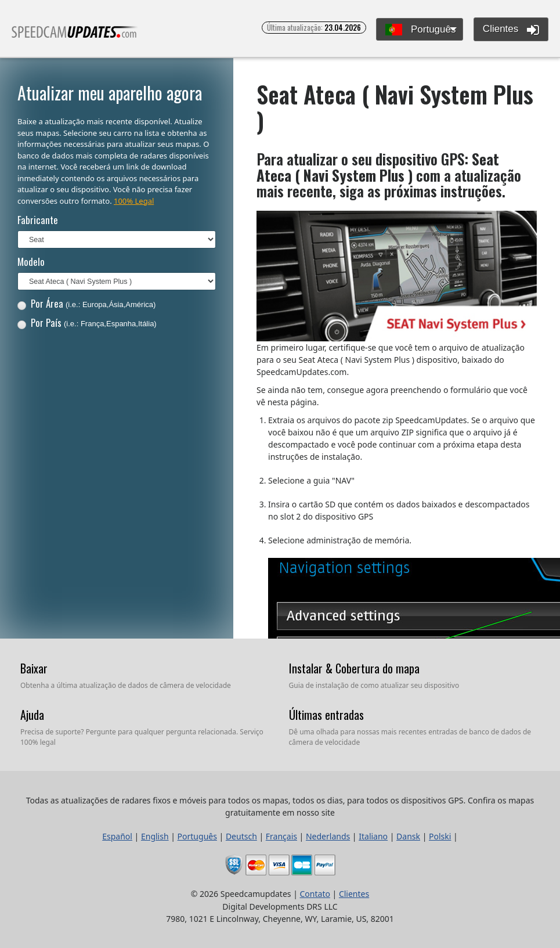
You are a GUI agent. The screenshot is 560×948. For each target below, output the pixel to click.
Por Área (87, 303)
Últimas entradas (326, 715)
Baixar (34, 668)
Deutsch (241, 836)
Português (420, 30)
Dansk (408, 836)
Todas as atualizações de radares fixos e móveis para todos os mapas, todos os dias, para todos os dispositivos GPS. (75, 37)
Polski (440, 836)
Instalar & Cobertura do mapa (354, 668)
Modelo (31, 262)
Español (117, 836)
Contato (315, 894)
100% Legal (134, 201)
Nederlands (328, 836)
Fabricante (38, 220)
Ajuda (32, 715)
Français (281, 836)
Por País (87, 322)
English (155, 836)
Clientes (511, 30)
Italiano (373, 836)
